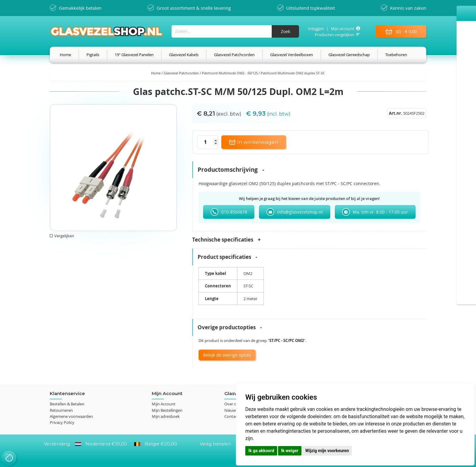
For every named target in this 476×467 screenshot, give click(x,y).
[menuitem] (65, 55)
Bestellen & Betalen (67, 404)
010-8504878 (234, 212)
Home (156, 73)
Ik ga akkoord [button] (261, 451)
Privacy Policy (62, 422)
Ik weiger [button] (290, 451)
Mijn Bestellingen (167, 410)
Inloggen (316, 29)
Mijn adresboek (166, 416)
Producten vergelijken (334, 35)
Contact (231, 416)
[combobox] (235, 31)
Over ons (233, 404)
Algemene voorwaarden (71, 416)
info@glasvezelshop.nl (300, 212)
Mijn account (342, 29)
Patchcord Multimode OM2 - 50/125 (230, 73)
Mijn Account (164, 404)
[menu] (238, 55)
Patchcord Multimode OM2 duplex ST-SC (293, 73)
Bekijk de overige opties (227, 355)
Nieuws (231, 410)
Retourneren (61, 410)
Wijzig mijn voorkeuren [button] (327, 451)
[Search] (285, 31)
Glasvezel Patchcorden (182, 73)
